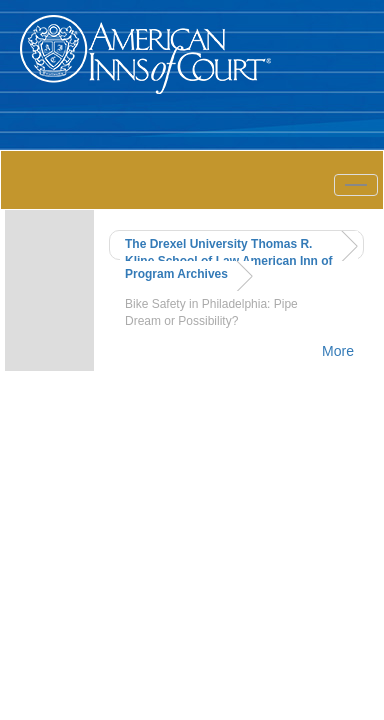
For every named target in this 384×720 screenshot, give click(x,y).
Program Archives (176, 274)
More (338, 351)
